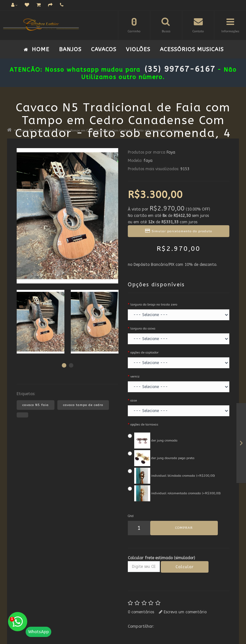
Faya (171, 152)
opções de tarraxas (144, 425)
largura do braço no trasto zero (154, 305)
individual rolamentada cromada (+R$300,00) (174, 493)
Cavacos (104, 49)
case (134, 401)
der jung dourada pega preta (161, 458)
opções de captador (144, 353)
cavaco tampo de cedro (83, 405)
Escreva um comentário (183, 612)
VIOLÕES (138, 49)
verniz (135, 377)
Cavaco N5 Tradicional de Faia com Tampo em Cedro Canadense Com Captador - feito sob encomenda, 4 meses (100, 131)
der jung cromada (153, 441)
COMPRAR (184, 528)
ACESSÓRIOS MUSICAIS (192, 49)
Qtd (131, 516)
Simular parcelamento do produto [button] (179, 231)
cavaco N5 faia (36, 405)
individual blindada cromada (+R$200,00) (171, 476)
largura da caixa (143, 329)
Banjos (70, 49)
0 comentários (141, 612)
